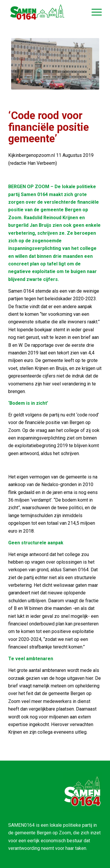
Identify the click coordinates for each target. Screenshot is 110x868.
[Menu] (94, 12)
